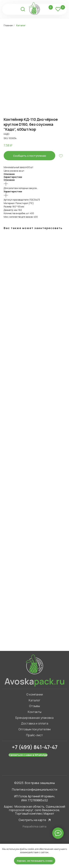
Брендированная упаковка (34, 718)
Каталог (21, 25)
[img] (8, 9)
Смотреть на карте (32, 820)
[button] (29, 156)
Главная (8, 25)
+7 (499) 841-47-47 (35, 747)
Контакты (35, 712)
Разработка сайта (34, 826)
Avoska (35, 681)
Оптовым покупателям (34, 729)
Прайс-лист (34, 735)
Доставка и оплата (35, 723)
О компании (35, 694)
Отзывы (34, 706)
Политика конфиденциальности (35, 790)
